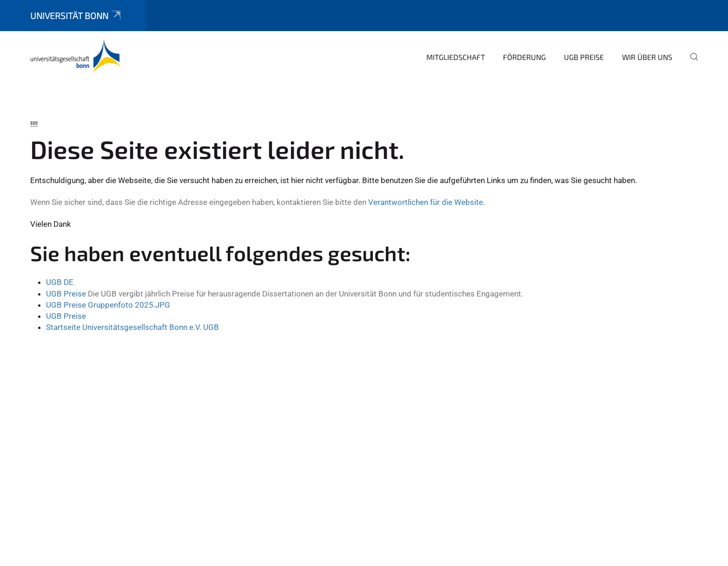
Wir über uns (647, 57)
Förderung (524, 57)
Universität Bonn (76, 16)
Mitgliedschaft (456, 57)
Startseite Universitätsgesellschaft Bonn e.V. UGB (132, 327)
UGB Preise (584, 57)
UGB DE (60, 282)
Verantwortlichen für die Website (426, 202)
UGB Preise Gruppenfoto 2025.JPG (108, 305)
